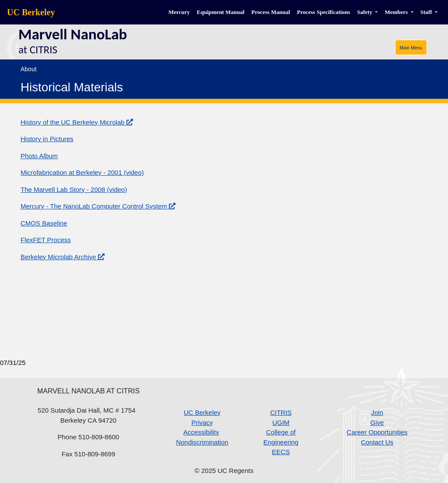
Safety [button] (365, 12)
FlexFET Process (46, 240)
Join (377, 412)
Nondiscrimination (202, 442)
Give (377, 422)
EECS (281, 452)
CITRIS (281, 412)
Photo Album (39, 156)
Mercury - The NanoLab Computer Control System (98, 206)
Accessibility (201, 432)
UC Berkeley (31, 12)
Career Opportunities (377, 432)
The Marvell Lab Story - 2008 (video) (74, 189)
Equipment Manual (221, 12)
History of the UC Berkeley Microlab (77, 122)
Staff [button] (427, 12)
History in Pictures (47, 139)
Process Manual (271, 12)
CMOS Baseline (44, 223)
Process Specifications (324, 12)
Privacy (202, 422)
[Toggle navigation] (411, 47)
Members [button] (397, 12)
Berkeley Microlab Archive (63, 257)
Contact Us (377, 442)
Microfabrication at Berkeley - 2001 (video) (82, 172)
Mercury (179, 12)
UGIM (281, 422)
